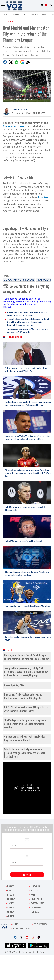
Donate (4, 15)
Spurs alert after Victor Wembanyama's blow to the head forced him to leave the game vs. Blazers (27, 437)
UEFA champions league (19, 280)
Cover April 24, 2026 (14, 686)
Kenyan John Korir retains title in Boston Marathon (27, 606)
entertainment (38, 904)
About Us (11, 917)
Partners (35, 912)
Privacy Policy (40, 925)
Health (45, 15)
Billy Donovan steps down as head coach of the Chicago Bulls (26, 508)
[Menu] (3, 6)
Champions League (14, 126)
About (15, 925)
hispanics (15, 15)
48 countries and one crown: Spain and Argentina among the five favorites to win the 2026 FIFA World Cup (28, 473)
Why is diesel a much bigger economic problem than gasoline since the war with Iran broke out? (25, 753)
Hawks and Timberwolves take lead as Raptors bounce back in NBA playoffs (27, 314)
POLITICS (34, 15)
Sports (10, 22)
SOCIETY (11, 904)
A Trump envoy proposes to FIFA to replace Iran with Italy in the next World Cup (26, 370)
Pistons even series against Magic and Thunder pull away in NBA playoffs (28, 330)
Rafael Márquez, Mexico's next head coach (24, 541)
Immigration (36, 899)
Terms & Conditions (21, 929)
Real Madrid (45, 280)
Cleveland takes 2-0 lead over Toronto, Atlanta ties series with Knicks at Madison (27, 573)
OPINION (11, 912)
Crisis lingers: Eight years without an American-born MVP (28, 638)
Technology (36, 908)
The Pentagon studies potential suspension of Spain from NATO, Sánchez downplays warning (26, 724)
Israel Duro (19, 109)
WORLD (34, 895)
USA (25, 15)
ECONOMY (11, 899)
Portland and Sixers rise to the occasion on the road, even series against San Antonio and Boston (28, 403)
